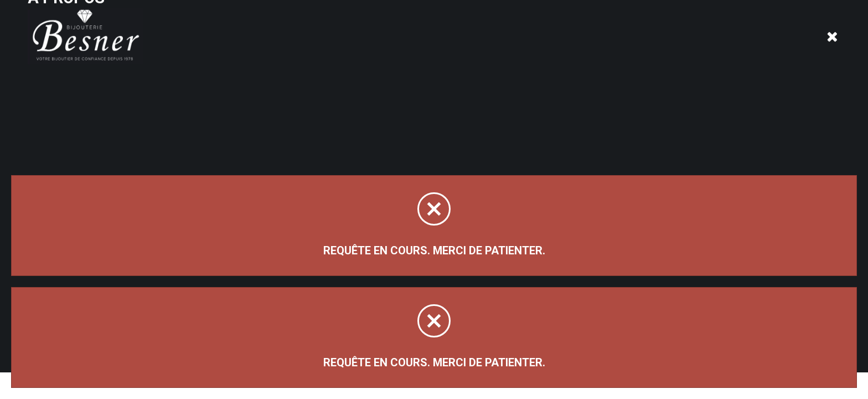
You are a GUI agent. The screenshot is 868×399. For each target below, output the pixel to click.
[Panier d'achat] (833, 26)
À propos (179, 35)
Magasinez (65, 107)
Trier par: (716, 121)
